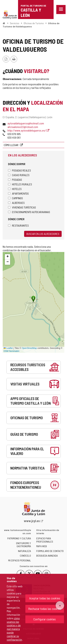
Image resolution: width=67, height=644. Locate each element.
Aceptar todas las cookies (45, 598)
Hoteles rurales (20, 184)
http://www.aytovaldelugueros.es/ (28, 130)
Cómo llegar (11, 145)
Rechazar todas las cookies (45, 609)
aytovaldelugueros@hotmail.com (26, 123)
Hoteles (15, 189)
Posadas (15, 180)
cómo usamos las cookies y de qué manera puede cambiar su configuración (14, 629)
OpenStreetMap (29, 348)
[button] (8, 257)
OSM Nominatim (11, 351)
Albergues (16, 203)
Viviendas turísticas (22, 207)
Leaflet (8, 348)
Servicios (15, 23)
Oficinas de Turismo (34, 23)
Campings (15, 198)
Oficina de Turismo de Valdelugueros (31, 25)
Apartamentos (18, 193)
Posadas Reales (19, 170)
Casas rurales (19, 175)
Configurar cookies (45, 619)
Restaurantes (18, 225)
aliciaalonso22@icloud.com (23, 127)
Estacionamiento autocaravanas (29, 212)
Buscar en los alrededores (43, 234)
